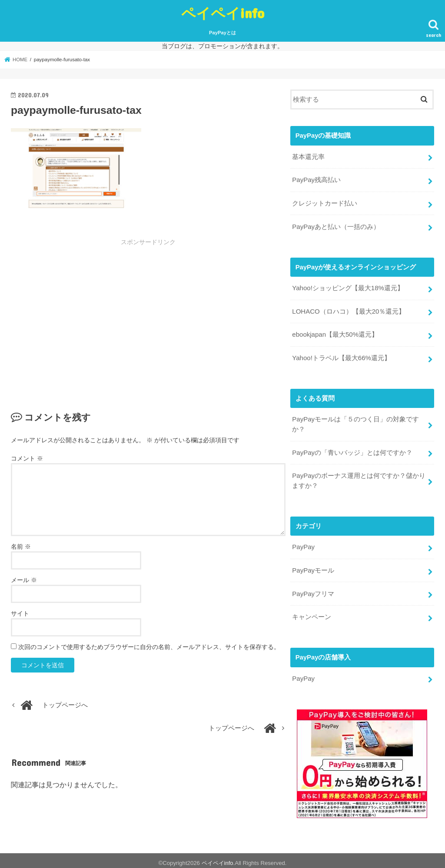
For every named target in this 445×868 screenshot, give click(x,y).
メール (24, 580)
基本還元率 (308, 156)
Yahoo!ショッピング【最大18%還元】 (348, 287)
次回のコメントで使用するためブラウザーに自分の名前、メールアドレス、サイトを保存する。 (149, 647)
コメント (27, 458)
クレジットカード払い (325, 202)
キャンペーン (312, 612)
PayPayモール (313, 566)
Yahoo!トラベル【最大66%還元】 (341, 356)
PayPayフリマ (313, 589)
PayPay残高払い (316, 179)
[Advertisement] (83, 311)
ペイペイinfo (223, 13)
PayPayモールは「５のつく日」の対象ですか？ (355, 421)
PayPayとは (222, 33)
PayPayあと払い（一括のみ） (336, 225)
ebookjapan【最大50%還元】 (335, 333)
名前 (21, 547)
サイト (20, 613)
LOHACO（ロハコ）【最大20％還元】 (348, 310)
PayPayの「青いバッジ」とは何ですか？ (352, 450)
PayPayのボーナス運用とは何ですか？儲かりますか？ (359, 477)
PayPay (303, 543)
